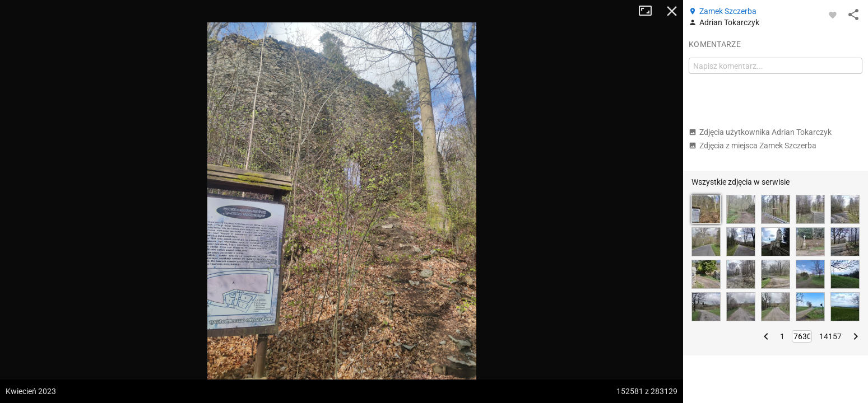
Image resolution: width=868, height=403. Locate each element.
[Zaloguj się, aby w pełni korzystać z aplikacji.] (833, 15)
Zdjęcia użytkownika (760, 132)
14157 (830, 336)
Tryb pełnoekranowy (649, 11)
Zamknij (672, 11)
